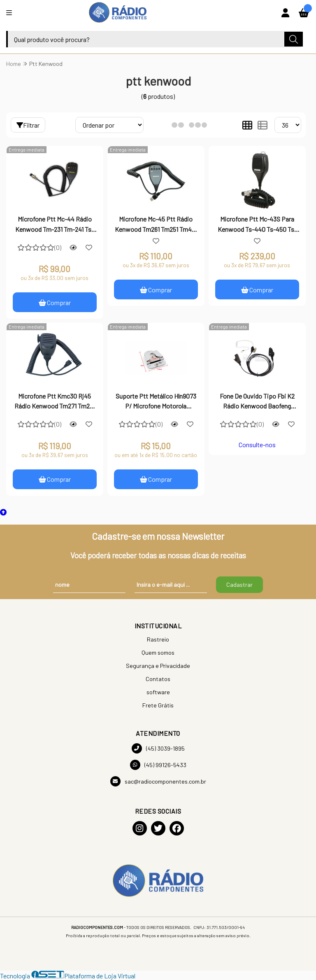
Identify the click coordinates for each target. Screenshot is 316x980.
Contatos (158, 679)
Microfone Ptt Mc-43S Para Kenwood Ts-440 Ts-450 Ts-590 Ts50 (257, 225)
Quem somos (158, 652)
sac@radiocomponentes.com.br (158, 781)
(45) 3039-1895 (158, 748)
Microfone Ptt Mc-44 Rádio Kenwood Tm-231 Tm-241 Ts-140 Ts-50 (55, 225)
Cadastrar (239, 585)
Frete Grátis (158, 705)
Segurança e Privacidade (158, 666)
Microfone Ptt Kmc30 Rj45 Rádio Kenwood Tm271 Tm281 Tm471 (55, 402)
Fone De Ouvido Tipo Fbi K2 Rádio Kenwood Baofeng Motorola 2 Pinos (257, 402)
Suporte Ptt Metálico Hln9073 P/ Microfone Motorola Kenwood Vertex (156, 402)
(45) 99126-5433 (158, 765)
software (158, 692)
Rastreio (158, 639)
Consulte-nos (257, 444)
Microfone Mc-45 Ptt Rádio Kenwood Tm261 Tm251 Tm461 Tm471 (156, 225)
